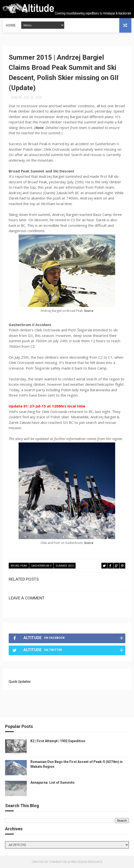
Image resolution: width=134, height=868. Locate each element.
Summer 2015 (65, 566)
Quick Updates (20, 682)
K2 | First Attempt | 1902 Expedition (58, 741)
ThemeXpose (58, 862)
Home (11, 25)
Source (89, 311)
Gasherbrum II (41, 566)
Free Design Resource (86, 862)
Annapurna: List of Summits (53, 783)
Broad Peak (19, 566)
